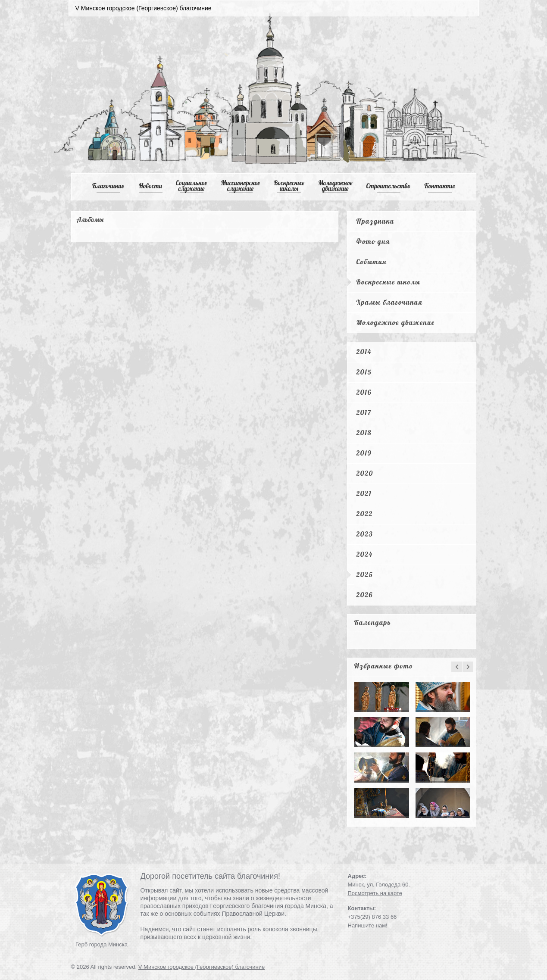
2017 (364, 412)
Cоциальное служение (191, 186)
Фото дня (373, 241)
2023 (365, 534)
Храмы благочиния (390, 302)
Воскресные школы (289, 186)
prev (457, 667)
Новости (150, 186)
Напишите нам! (368, 925)
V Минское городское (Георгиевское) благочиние (202, 967)
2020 (365, 473)
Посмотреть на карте (375, 893)
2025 (365, 574)
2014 (364, 352)
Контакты (439, 186)
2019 (364, 453)
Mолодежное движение (335, 186)
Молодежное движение (396, 322)
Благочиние (108, 186)
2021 (364, 493)
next (468, 667)
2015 (364, 372)
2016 (364, 392)
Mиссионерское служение (240, 186)
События (372, 262)
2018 (364, 433)
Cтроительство (388, 186)
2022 (365, 514)
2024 (365, 554)
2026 (365, 595)
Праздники (375, 221)
